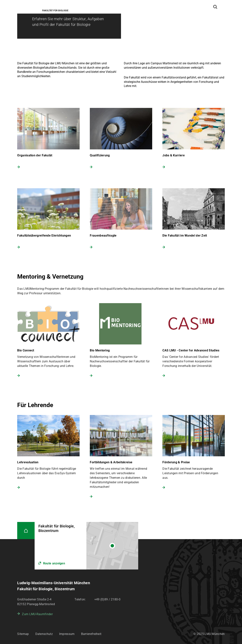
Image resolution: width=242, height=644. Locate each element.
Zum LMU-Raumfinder (37, 614)
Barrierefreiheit (91, 634)
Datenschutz (44, 634)
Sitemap (23, 634)
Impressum (67, 634)
